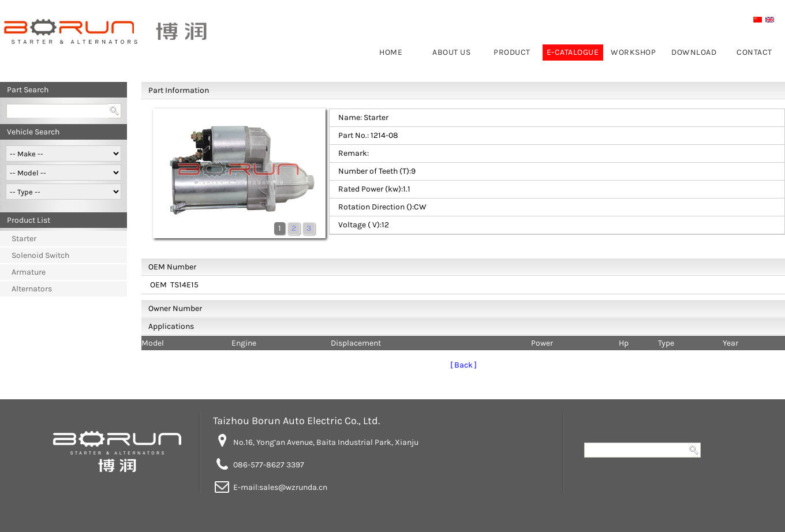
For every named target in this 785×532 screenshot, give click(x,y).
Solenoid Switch (40, 255)
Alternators (32, 289)
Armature (29, 272)
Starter (24, 239)
